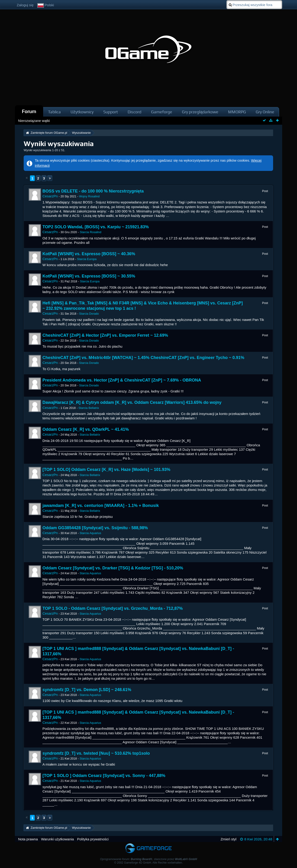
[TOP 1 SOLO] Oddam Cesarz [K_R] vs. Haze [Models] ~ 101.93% (106, 470)
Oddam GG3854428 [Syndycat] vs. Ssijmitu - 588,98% (95, 528)
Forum (29, 111)
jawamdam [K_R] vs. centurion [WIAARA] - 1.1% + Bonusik (101, 506)
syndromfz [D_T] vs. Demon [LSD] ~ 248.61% (87, 690)
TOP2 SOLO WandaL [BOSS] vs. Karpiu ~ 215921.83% (96, 227)
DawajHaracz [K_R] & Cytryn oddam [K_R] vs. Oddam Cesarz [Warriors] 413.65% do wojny (132, 402)
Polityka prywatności (93, 839)
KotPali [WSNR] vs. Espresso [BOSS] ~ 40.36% (89, 254)
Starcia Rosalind (91, 232)
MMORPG (237, 112)
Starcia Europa (87, 259)
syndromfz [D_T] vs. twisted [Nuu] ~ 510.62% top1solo (96, 753)
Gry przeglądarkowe (200, 112)
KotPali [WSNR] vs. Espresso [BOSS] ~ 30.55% (89, 276)
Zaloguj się (25, 5)
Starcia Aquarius (90, 533)
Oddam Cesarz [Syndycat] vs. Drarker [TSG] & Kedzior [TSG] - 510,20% (113, 568)
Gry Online (265, 112)
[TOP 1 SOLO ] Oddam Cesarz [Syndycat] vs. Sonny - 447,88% (104, 776)
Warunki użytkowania (57, 839)
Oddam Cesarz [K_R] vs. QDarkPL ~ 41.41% (86, 429)
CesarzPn (50, 196)
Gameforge (162, 112)
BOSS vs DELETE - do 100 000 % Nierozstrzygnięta (93, 191)
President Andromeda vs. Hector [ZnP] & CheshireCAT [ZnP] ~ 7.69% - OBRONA (122, 380)
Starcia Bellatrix (89, 408)
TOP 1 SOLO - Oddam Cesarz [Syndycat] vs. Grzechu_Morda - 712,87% (113, 608)
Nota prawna (28, 839)
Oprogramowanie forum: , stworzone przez (148, 859)
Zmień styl (228, 839)
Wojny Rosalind (89, 196)
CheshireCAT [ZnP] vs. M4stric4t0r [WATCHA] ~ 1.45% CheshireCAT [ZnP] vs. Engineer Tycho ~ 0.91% (143, 358)
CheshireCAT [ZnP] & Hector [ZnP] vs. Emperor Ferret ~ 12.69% (105, 335)
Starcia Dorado (89, 314)
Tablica (54, 112)
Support (111, 112)
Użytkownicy (82, 112)
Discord (134, 112)
